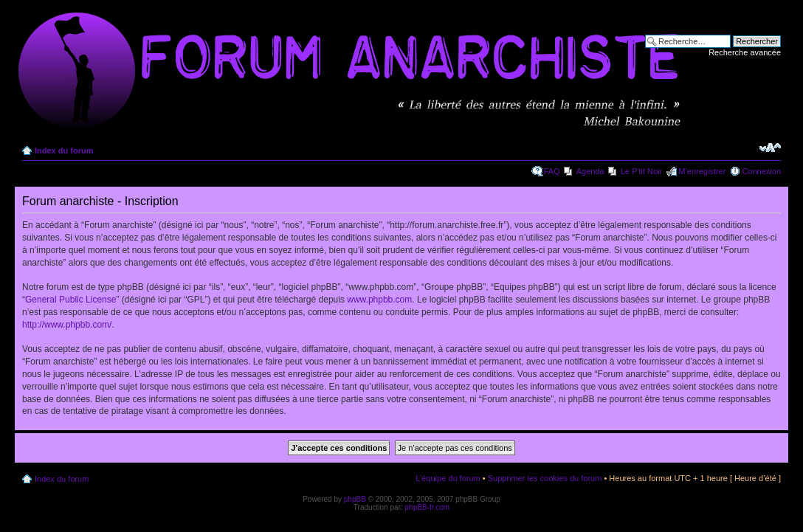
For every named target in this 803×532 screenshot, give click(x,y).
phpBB (355, 499)
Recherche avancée (745, 52)
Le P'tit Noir (642, 171)
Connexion (761, 171)
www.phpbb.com (379, 300)
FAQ (552, 171)
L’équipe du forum (448, 478)
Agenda (590, 171)
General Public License (70, 300)
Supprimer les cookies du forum (545, 478)
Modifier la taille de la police (770, 148)
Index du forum (64, 151)
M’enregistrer (702, 171)
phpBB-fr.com (428, 507)
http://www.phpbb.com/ (67, 325)
